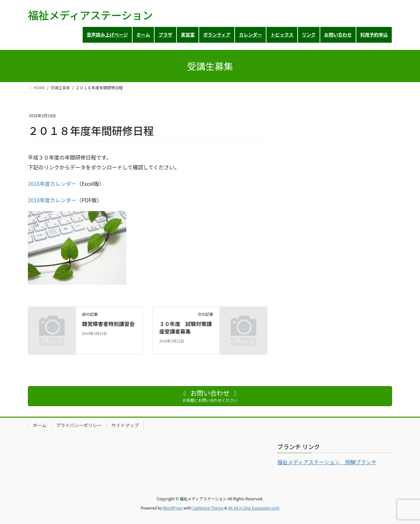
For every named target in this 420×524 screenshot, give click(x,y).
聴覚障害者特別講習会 (108, 324)
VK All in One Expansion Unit (254, 508)
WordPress (173, 508)
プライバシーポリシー (79, 425)
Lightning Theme (208, 508)
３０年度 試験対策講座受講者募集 (185, 327)
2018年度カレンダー (52, 184)
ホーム (40, 425)
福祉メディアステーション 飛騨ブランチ (327, 462)
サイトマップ (125, 425)
